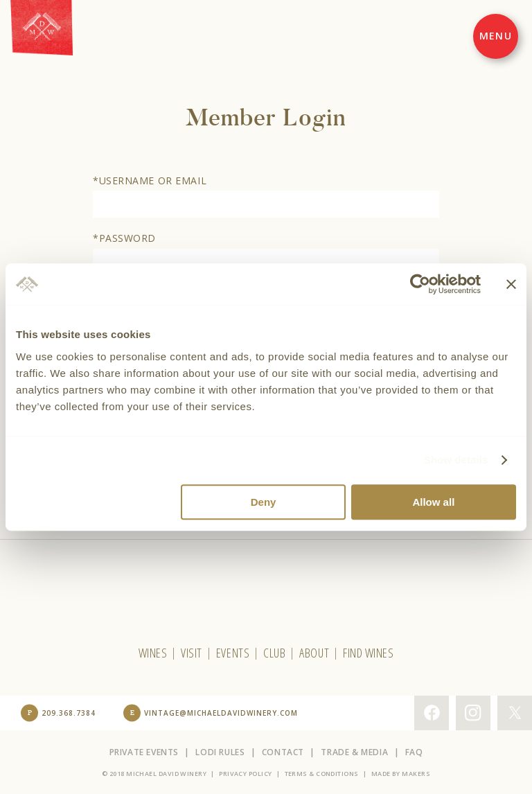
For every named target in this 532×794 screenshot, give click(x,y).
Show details (456, 460)
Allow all (433, 502)
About (314, 653)
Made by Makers (401, 774)
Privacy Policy (245, 774)
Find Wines (368, 653)
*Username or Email (150, 180)
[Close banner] (511, 284)
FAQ (414, 752)
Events (233, 653)
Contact (283, 752)
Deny (264, 502)
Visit (192, 653)
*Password (124, 238)
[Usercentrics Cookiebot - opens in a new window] (420, 284)
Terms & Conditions (322, 774)
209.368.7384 (69, 713)
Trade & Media (354, 752)
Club (274, 653)
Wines (153, 653)
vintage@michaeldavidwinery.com (221, 713)
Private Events (144, 752)
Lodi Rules (220, 752)
